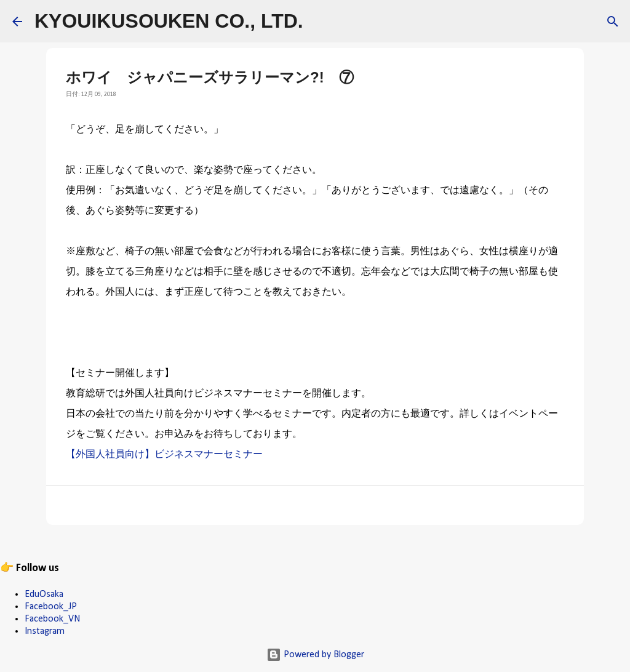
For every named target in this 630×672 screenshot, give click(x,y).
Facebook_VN (52, 619)
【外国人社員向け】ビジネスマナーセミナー (164, 455)
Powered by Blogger (315, 655)
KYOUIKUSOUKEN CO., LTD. (169, 21)
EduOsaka (44, 594)
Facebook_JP (51, 607)
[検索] (321, 22)
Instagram (45, 631)
